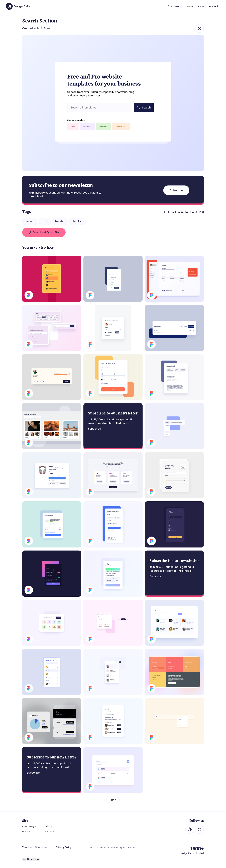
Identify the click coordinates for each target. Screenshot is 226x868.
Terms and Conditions (35, 847)
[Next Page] (113, 800)
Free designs (29, 826)
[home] (18, 5)
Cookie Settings (31, 859)
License (26, 832)
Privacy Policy (64, 847)
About (49, 826)
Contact (50, 832)
